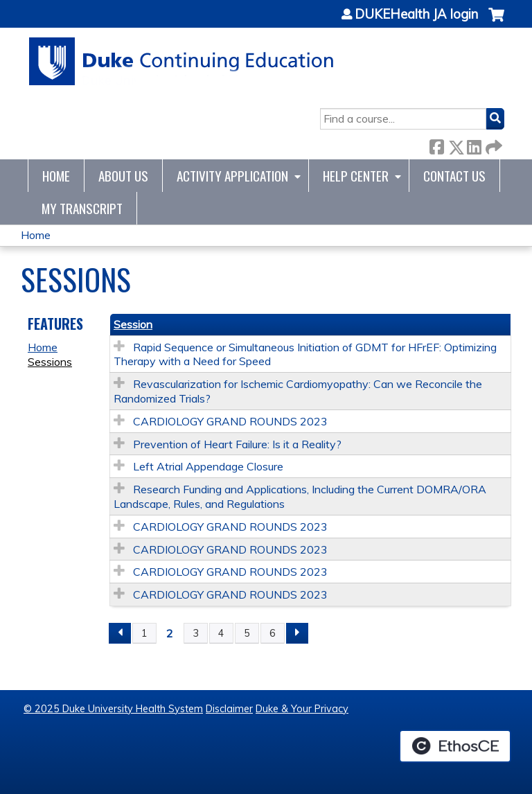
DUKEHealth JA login (416, 15)
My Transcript (82, 208)
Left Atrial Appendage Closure (208, 466)
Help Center (356, 176)
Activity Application (232, 176)
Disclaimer (229, 709)
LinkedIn (474, 144)
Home (56, 176)
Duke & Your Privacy (302, 709)
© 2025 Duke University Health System (113, 709)
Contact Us (454, 176)
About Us (123, 176)
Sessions (50, 362)
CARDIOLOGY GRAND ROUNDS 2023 (230, 421)
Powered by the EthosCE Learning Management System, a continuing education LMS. (455, 746)
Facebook (436, 144)
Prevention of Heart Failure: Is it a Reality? (237, 444)
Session (133, 324)
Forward (493, 144)
